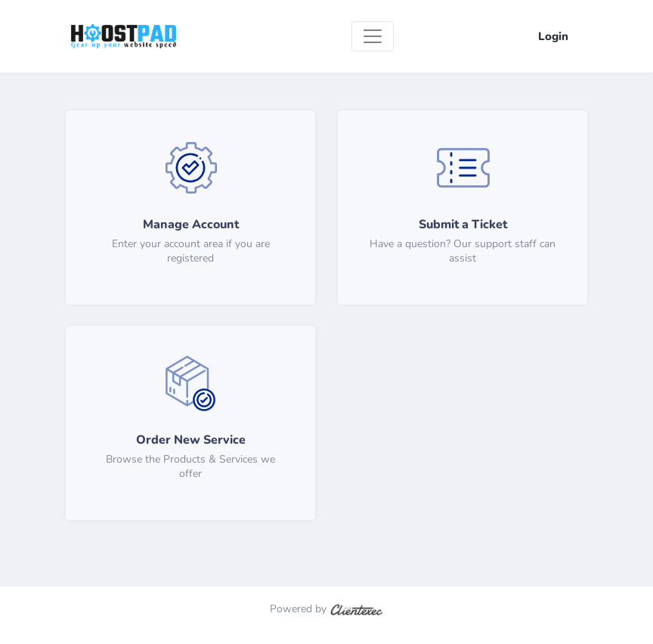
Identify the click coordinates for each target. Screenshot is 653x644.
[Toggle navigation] (373, 36)
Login (553, 36)
